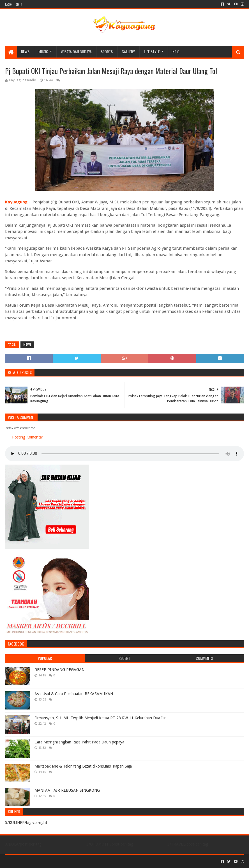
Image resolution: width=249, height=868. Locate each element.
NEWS (25, 51)
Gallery (128, 51)
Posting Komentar (28, 437)
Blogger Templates (68, 861)
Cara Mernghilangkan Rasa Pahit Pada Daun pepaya (79, 742)
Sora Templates (36, 861)
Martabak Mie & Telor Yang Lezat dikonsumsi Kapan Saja (83, 766)
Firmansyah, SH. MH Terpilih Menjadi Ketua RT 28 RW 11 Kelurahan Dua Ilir (100, 718)
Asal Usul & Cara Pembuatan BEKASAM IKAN (74, 694)
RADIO (8, 4)
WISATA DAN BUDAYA (76, 51)
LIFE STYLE (152, 51)
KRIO (176, 51)
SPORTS (107, 51)
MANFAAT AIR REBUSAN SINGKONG (67, 790)
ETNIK (19, 4)
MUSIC (43, 51)
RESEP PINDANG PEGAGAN (59, 670)
